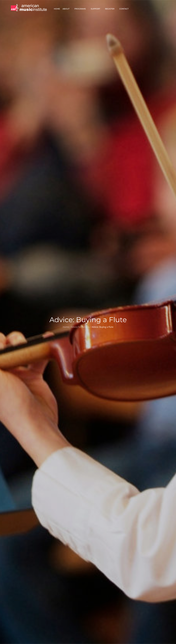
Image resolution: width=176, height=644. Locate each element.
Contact (125, 9)
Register (111, 9)
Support (97, 9)
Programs (81, 9)
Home (57, 9)
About (67, 9)
